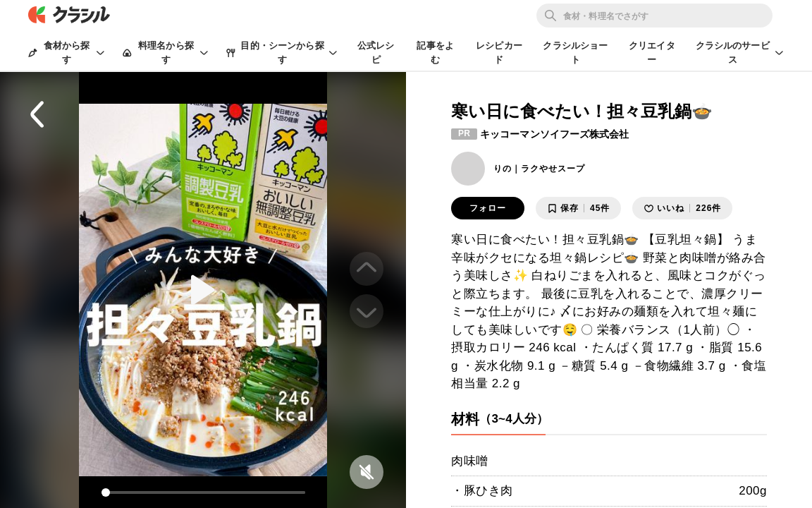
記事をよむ (435, 53)
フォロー (488, 208)
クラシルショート (575, 53)
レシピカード (499, 53)
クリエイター (652, 53)
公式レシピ (376, 53)
